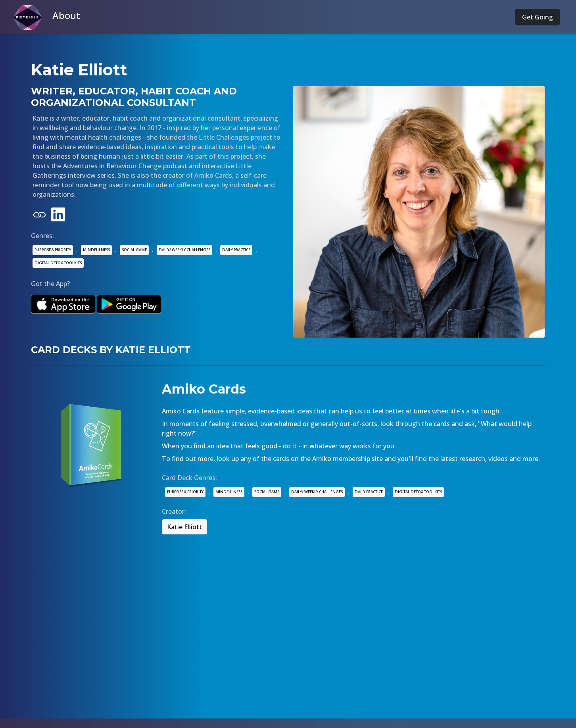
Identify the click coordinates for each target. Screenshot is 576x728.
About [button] (66, 15)
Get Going (538, 17)
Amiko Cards (204, 389)
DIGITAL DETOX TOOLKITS (58, 263)
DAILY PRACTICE (236, 250)
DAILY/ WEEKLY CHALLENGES (184, 250)
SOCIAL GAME (134, 250)
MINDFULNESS (96, 250)
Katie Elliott (184, 527)
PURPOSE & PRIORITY (53, 250)
